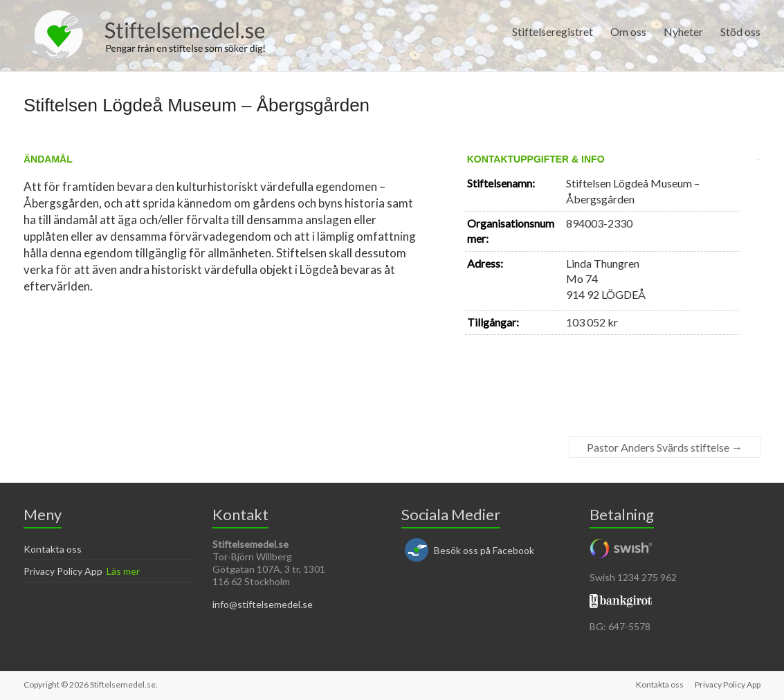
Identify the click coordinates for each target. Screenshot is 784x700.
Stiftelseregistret (553, 31)
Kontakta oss (53, 549)
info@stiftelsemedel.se (263, 604)
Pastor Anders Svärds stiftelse (665, 447)
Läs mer (123, 571)
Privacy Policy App (63, 571)
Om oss (628, 31)
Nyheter (683, 31)
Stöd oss (740, 31)
